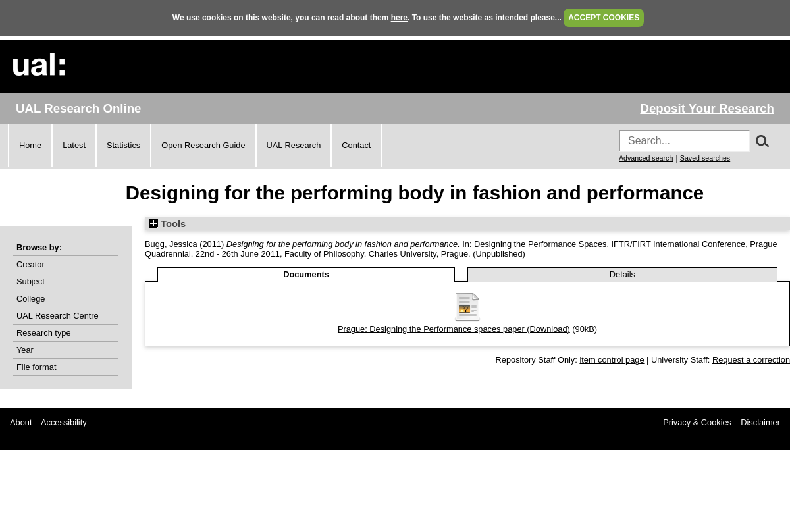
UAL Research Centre (58, 316)
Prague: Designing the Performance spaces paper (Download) (454, 329)
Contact (356, 145)
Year (25, 350)
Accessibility (64, 422)
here (399, 18)
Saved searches (705, 158)
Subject (31, 281)
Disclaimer (760, 422)
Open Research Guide (203, 145)
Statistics (123, 145)
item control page (612, 360)
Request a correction (751, 360)
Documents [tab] (306, 274)
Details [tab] (622, 274)
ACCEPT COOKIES (604, 18)
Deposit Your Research (707, 108)
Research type (44, 333)
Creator (31, 264)
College (31, 299)
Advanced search (646, 158)
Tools (167, 224)
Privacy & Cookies (697, 422)
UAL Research (294, 145)
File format (36, 367)
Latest (74, 145)
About (21, 422)
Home (30, 145)
